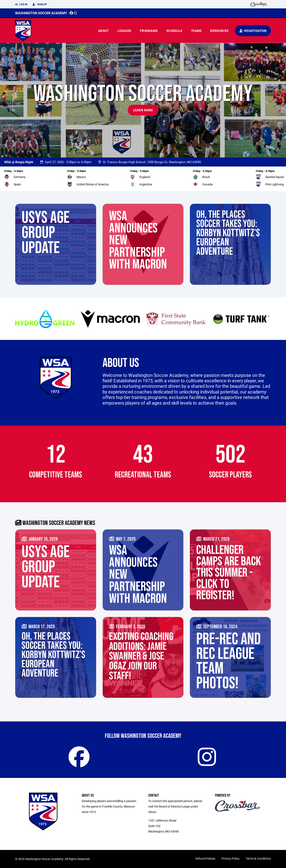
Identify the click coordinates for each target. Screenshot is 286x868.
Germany (20, 177)
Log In (21, 4)
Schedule (174, 31)
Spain (17, 184)
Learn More (143, 110)
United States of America (93, 184)
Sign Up (40, 4)
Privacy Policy (230, 858)
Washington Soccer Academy (41, 13)
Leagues (124, 31)
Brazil (206, 177)
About (103, 31)
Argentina (146, 184)
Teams (196, 31)
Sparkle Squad (275, 177)
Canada (207, 184)
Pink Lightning (275, 184)
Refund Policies (205, 858)
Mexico (81, 177)
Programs (149, 31)
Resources (219, 31)
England (145, 177)
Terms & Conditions (258, 858)
